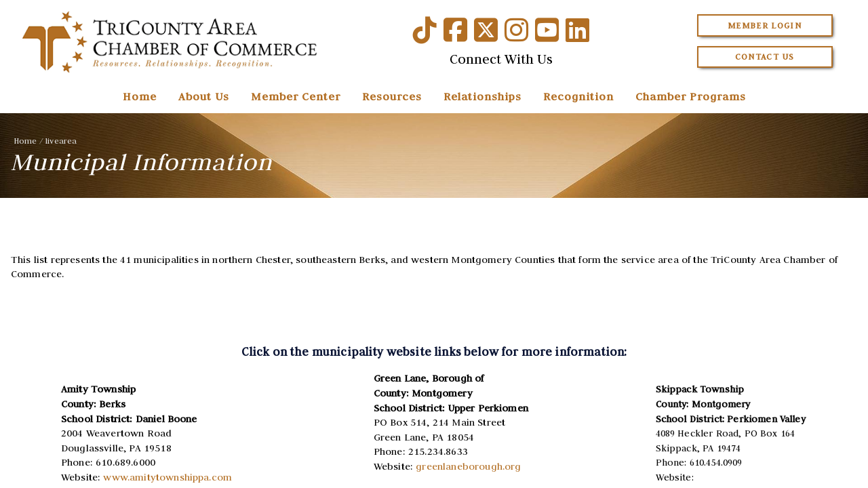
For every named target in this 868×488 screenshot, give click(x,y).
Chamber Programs (691, 96)
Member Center (296, 96)
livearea (61, 141)
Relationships (482, 96)
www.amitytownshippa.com (167, 477)
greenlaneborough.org (468, 466)
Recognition (578, 96)
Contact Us (765, 57)
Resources (392, 96)
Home (140, 96)
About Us (204, 96)
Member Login (765, 25)
